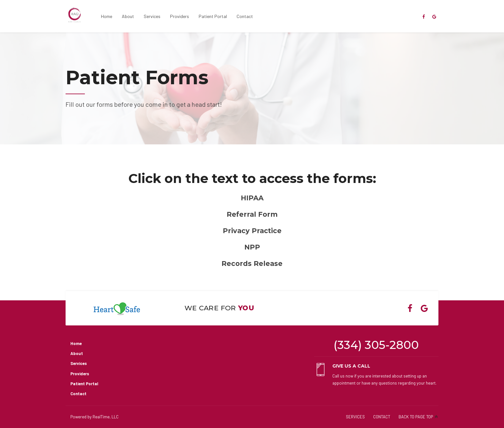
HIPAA (252, 198)
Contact (245, 16)
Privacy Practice (252, 231)
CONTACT (382, 417)
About (128, 16)
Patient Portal (213, 16)
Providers (180, 16)
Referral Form (252, 214)
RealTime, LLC (106, 417)
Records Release (252, 264)
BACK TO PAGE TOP (416, 417)
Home (107, 16)
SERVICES (355, 417)
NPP (252, 247)
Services (152, 16)
